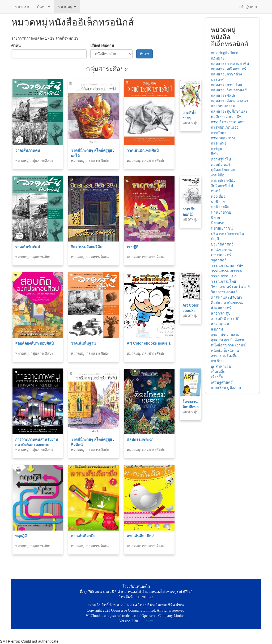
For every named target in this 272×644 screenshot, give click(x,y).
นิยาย (215, 218)
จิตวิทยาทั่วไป (222, 186)
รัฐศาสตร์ (219, 260)
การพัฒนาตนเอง (225, 127)
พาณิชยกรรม (222, 249)
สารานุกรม (220, 324)
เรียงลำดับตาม (102, 45)
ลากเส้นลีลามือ (83, 536)
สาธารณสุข (221, 313)
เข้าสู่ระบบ (248, 7)
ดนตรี (216, 191)
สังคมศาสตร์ (221, 308)
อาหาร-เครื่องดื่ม (224, 356)
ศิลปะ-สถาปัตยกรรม (227, 303)
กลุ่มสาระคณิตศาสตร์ (229, 69)
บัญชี (215, 239)
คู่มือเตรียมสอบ (223, 170)
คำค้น (16, 45)
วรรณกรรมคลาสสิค (227, 265)
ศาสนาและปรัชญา (226, 297)
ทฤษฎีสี (133, 247)
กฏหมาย (218, 58)
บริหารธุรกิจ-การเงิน (228, 234)
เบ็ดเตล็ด (218, 372)
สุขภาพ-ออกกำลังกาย (228, 340)
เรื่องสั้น (217, 377)
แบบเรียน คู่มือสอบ (226, 388)
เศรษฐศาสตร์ (222, 382)
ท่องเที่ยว (218, 196)
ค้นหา (44, 7)
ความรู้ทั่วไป (221, 159)
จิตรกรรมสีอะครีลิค (87, 247)
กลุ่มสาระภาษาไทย (226, 85)
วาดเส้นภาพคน (28, 150)
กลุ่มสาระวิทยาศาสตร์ (229, 90)
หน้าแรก (22, 7)
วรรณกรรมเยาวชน (227, 271)
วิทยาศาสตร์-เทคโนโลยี (230, 287)
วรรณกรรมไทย (223, 281)
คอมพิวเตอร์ (221, 164)
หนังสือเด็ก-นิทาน (225, 350)
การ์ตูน (217, 149)
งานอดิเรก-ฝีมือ (223, 180)
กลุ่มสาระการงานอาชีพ (230, 63)
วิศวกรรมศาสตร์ (224, 292)
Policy (148, 621)
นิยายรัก (218, 223)
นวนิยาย (218, 202)
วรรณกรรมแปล (224, 276)
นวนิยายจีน (220, 207)
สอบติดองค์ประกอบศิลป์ (34, 343)
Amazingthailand (225, 53)
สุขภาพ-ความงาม (225, 334)
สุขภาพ (217, 329)
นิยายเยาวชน (222, 228)
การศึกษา (219, 133)
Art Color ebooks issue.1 (149, 343)
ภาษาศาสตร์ (221, 255)
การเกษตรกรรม (224, 138)
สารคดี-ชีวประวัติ (225, 319)
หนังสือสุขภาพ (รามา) (229, 345)
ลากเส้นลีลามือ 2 (141, 536)
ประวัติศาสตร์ (222, 244)
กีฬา (214, 154)
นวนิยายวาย (221, 212)
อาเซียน (217, 361)
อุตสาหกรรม (221, 366)
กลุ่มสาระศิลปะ (223, 95)
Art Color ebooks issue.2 (191, 311)
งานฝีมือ (218, 175)
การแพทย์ (219, 143)
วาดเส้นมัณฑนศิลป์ (143, 150)
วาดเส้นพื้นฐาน (83, 343)
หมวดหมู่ (67, 7)
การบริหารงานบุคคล (228, 122)
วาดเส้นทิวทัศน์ (28, 247)
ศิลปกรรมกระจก (140, 439)
